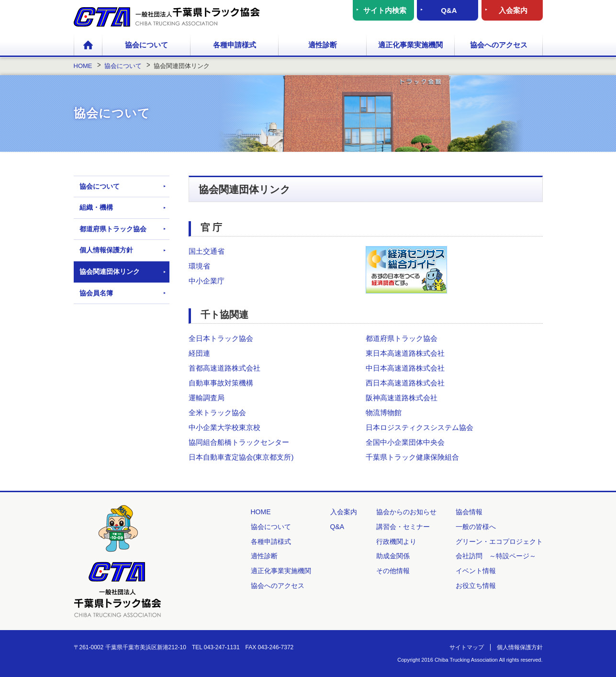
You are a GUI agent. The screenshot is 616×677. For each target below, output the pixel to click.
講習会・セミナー (403, 527)
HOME (88, 45)
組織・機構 (96, 207)
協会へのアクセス (499, 45)
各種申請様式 (235, 45)
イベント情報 (476, 571)
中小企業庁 (207, 281)
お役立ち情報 (476, 586)
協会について (146, 45)
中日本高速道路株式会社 (405, 368)
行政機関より (396, 542)
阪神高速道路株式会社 (402, 398)
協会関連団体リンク (110, 271)
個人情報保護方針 (106, 250)
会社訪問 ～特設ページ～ (496, 556)
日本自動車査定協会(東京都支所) (241, 457)
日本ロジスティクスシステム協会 (420, 427)
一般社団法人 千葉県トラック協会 (167, 17)
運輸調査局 (207, 398)
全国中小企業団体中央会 (405, 442)
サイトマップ (467, 647)
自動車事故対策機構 (221, 383)
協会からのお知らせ (406, 512)
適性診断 (323, 45)
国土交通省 (207, 251)
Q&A (449, 10)
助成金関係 (393, 556)
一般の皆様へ (476, 527)
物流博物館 (384, 412)
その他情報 (393, 571)
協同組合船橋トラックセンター (239, 442)
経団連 (199, 353)
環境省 (199, 266)
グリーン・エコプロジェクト (499, 542)
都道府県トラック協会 (402, 338)
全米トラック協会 (217, 412)
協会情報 (469, 512)
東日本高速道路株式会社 (405, 353)
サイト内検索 (385, 10)
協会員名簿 (96, 293)
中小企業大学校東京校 (224, 427)
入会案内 (513, 10)
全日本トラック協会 (221, 338)
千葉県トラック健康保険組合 (412, 457)
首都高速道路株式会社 (224, 368)
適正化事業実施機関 (410, 45)
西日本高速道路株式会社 (405, 383)
